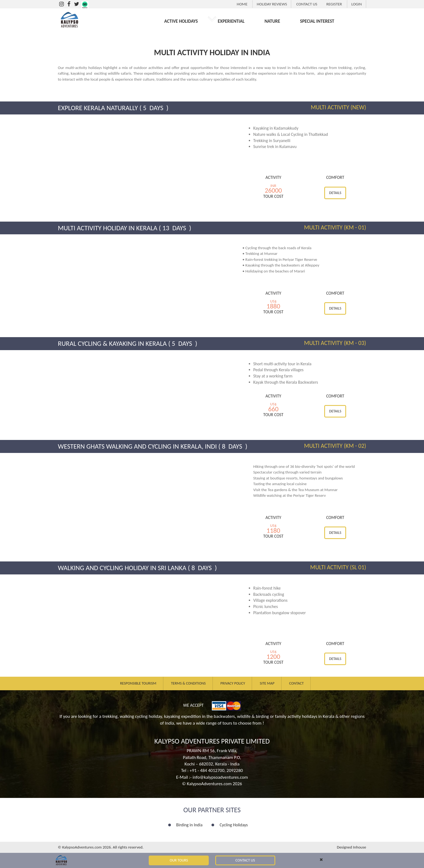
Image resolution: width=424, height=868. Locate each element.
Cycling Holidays (234, 825)
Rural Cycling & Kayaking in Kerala (112, 343)
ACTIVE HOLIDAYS (181, 21)
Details (335, 193)
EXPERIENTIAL (231, 21)
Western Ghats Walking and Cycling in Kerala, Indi (137, 446)
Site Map (267, 683)
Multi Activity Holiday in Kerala (108, 228)
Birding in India (189, 825)
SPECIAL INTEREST (317, 21)
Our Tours (179, 860)
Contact (296, 683)
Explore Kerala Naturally (98, 108)
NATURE (272, 21)
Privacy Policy (233, 683)
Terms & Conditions (188, 683)
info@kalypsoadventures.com (220, 777)
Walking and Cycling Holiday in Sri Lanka (122, 568)
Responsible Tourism (138, 683)
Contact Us (245, 860)
